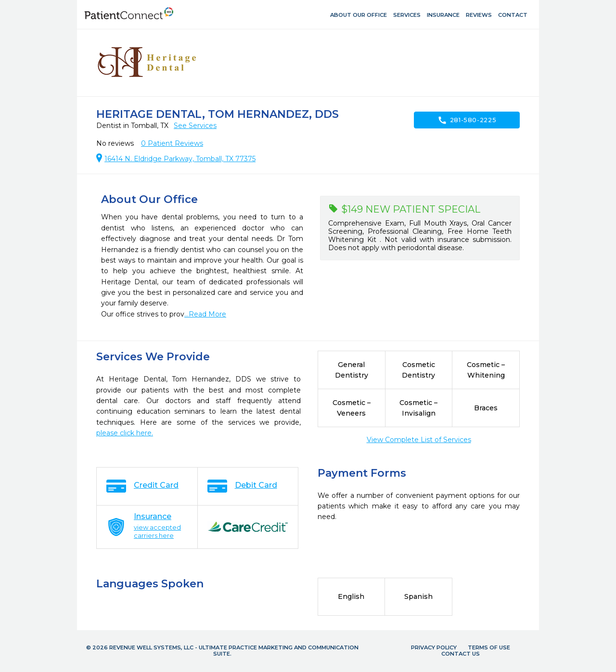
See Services (195, 126)
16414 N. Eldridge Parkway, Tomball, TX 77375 (180, 159)
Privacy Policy (434, 647)
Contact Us (461, 654)
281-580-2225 (467, 120)
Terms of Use (489, 647)
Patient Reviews (172, 143)
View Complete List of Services (419, 440)
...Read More (205, 314)
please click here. (125, 433)
